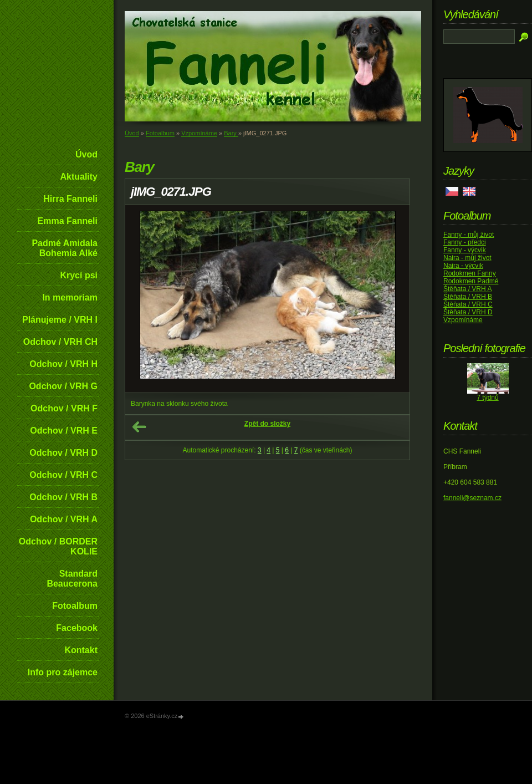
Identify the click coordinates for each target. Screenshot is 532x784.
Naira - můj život (467, 258)
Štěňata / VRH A (467, 289)
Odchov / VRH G (63, 386)
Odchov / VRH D (63, 453)
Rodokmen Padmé (471, 281)
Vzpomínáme (199, 133)
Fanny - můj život (469, 235)
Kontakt (81, 650)
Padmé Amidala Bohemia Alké (65, 248)
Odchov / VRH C (63, 475)
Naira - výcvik (463, 266)
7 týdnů (487, 398)
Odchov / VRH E (64, 431)
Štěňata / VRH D (468, 312)
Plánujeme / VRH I (60, 320)
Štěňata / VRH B (468, 297)
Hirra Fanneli (70, 199)
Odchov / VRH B (63, 497)
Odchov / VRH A (64, 519)
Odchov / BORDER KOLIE (58, 546)
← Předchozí (139, 427)
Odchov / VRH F (64, 408)
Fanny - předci (465, 242)
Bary (231, 133)
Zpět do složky (267, 424)
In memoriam (70, 297)
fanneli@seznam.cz (472, 498)
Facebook (77, 628)
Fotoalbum (75, 606)
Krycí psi (79, 275)
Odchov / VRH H (63, 364)
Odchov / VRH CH (60, 342)
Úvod (86, 154)
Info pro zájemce (63, 672)
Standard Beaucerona (72, 579)
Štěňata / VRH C (468, 304)
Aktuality (79, 177)
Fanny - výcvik (465, 250)
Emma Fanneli (68, 221)
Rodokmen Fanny (470, 273)
